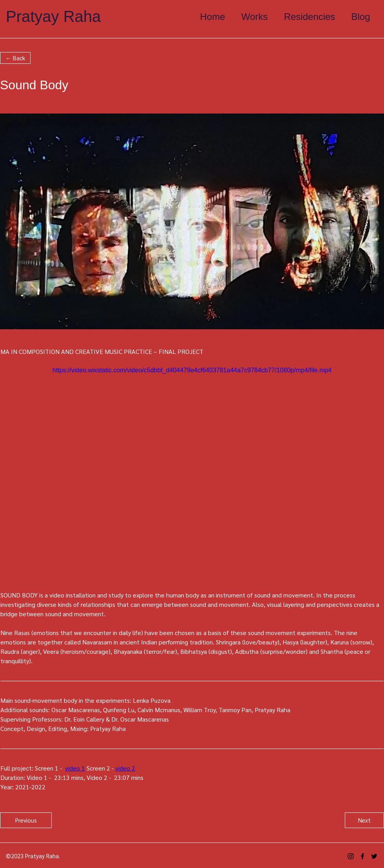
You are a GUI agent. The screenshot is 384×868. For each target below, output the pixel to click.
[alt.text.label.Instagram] (351, 856)
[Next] (364, 820)
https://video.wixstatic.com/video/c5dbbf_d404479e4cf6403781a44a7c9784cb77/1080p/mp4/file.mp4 (192, 370)
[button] (15, 58)
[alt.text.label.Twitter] (374, 856)
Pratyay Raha (53, 16)
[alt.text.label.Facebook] (362, 856)
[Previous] (26, 820)
